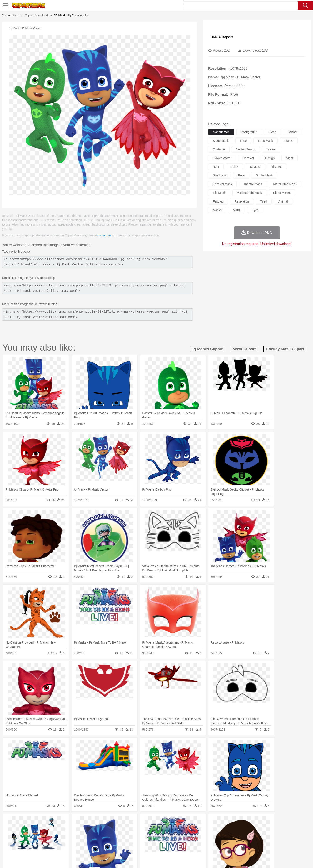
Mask (45, 835)
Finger (215, 835)
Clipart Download (36, 15)
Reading (96, 841)
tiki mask (219, 193)
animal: (34, 828)
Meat (110, 848)
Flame (117, 822)
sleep (273, 132)
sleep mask (221, 141)
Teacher (59, 841)
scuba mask (264, 175)
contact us (104, 235)
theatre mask (253, 184)
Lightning (152, 822)
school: (34, 841)
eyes (255, 210)
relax (234, 167)
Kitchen (162, 848)
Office (206, 841)
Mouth (196, 835)
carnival (248, 158)
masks (217, 210)
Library (173, 841)
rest (216, 167)
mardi (237, 210)
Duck (117, 828)
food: (32, 847)
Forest (236, 822)
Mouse (212, 828)
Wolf (261, 828)
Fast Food (90, 848)
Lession (244, 841)
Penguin (230, 828)
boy (176, 835)
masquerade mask (249, 193)
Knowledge (159, 841)
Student (47, 841)
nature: (34, 821)
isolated (255, 167)
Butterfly (70, 828)
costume (219, 149)
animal (283, 201)
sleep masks (282, 193)
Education (120, 841)
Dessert (67, 848)
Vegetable (149, 848)
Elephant (137, 828)
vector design (246, 149)
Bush (208, 822)
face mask (265, 141)
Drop (227, 822)
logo (243, 141)
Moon (163, 822)
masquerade (221, 132)
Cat (80, 828)
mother (84, 835)
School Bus (135, 841)
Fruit (101, 848)
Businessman (99, 835)
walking (141, 835)
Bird (60, 828)
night (290, 158)
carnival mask (222, 184)
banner (292, 132)
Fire (108, 822)
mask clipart (244, 349)
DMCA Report (222, 37)
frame (289, 141)
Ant (44, 828)
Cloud (217, 822)
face (241, 175)
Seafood (135, 848)
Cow (100, 828)
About (204, 859)
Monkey (200, 828)
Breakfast (45, 848)
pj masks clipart (207, 349)
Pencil (107, 841)
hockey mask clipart (285, 349)
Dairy (57, 848)
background (249, 132)
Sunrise (174, 822)
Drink (78, 848)
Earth (100, 822)
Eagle (126, 828)
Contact (247, 859)
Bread (203, 848)
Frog (156, 828)
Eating (193, 848)
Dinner (173, 848)
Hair (161, 835)
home (152, 835)
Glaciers (129, 822)
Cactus (79, 822)
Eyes (131, 835)
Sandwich (122, 848)
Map (147, 841)
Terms (215, 859)
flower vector (222, 158)
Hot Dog (227, 848)
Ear (123, 835)
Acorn (45, 822)
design (270, 158)
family (73, 835)
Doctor (114, 835)
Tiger (241, 828)
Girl (169, 835)
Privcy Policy (231, 859)
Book (70, 841)
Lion (191, 828)
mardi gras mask (285, 184)
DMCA (260, 859)
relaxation (242, 201)
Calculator (231, 841)
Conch (90, 822)
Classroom (82, 841)
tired (264, 201)
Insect (181, 828)
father (185, 835)
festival (218, 201)
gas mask (220, 175)
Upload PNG (276, 859)
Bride (63, 835)
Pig (221, 828)
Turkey (251, 828)
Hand (224, 835)
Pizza (183, 848)
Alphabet (217, 841)
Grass (140, 822)
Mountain (187, 822)
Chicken (90, 828)
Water (199, 822)
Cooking (215, 848)
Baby (54, 835)
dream (271, 149)
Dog (108, 828)
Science (185, 841)
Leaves (68, 822)
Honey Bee (168, 828)
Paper (196, 841)
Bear (52, 828)
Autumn (56, 822)
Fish (148, 828)
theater (277, 167)
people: (34, 834)
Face (205, 835)
